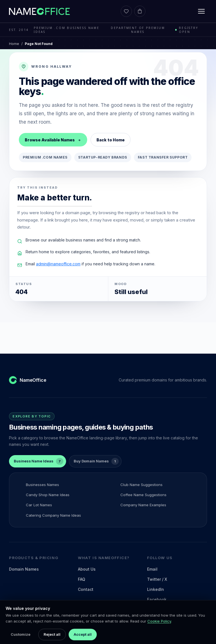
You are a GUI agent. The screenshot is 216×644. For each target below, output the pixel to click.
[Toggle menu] (201, 11)
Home (14, 44)
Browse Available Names (53, 140)
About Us (87, 569)
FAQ (82, 579)
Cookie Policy (159, 631)
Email (152, 569)
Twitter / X (157, 579)
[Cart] (140, 11)
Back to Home (111, 140)
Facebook (157, 599)
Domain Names (24, 569)
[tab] (38, 461)
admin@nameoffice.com (58, 264)
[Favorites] (126, 11)
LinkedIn (156, 589)
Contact (86, 589)
